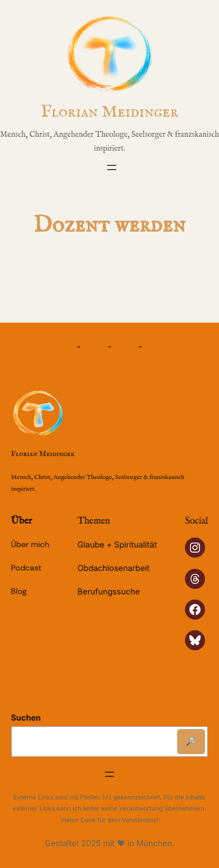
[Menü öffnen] (112, 167)
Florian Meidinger (109, 112)
